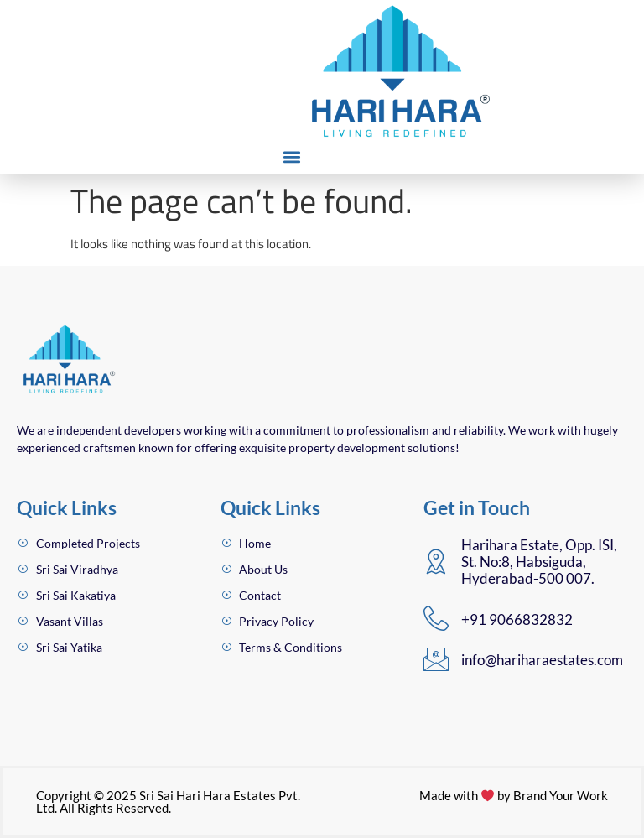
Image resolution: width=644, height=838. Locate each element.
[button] (291, 156)
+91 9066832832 (517, 619)
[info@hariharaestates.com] (436, 659)
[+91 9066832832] (436, 618)
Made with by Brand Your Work (514, 795)
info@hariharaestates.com (542, 660)
